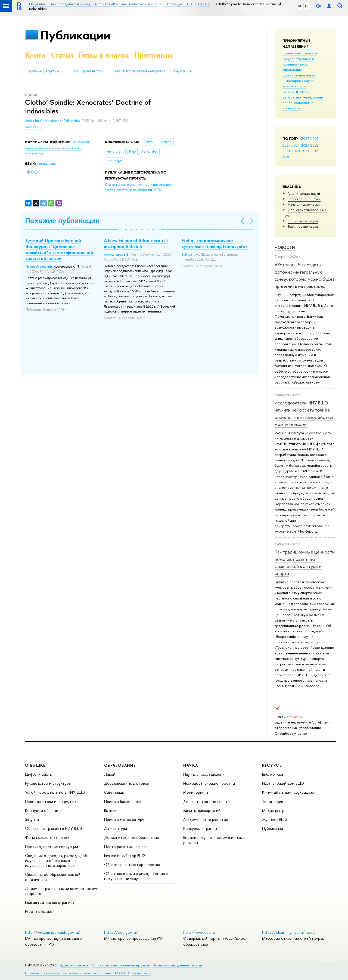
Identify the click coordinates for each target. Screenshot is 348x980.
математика (292, 97)
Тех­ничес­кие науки (303, 226)
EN (307, 6)
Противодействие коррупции (52, 847)
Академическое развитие (206, 819)
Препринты (153, 55)
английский (47, 164)
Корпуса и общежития (45, 810)
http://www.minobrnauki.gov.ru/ (52, 932)
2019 (305, 151)
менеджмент (313, 97)
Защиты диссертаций (202, 810)
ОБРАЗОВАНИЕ (120, 765)
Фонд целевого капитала (47, 837)
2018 (314, 151)
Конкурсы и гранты (200, 828)
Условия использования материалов (121, 965)
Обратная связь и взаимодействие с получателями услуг (136, 876)
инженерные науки (298, 81)
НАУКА (191, 765)
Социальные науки (303, 221)
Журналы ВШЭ (275, 819)
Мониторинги (196, 792)
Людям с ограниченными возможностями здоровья (62, 891)
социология (304, 103)
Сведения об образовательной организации (53, 877)
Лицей (110, 774)
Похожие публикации (62, 220)
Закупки (32, 819)
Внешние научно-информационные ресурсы (214, 840)
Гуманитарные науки (304, 193)
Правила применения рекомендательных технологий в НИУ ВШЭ (77, 973)
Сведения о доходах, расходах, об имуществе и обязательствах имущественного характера (56, 860)
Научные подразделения (205, 774)
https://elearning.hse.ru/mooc (288, 932)
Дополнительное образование (132, 837)
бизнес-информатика (300, 53)
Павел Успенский (39, 267)
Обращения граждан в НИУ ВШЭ (54, 828)
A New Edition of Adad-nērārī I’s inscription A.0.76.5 (136, 243)
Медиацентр (273, 810)
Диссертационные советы (207, 801)
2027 (305, 138)
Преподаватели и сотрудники (52, 801)
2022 (314, 145)
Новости (285, 247)
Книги (35, 55)
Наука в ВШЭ (184, 71)
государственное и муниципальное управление (298, 64)
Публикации (75, 35)
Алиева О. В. (34, 127)
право (288, 103)
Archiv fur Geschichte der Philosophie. (53, 121)
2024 (296, 145)
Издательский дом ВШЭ (283, 783)
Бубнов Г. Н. (190, 255)
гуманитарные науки (299, 75)
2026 (314, 138)
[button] (120, 230)
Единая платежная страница (50, 902)
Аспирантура (116, 828)
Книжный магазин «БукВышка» (288, 792)
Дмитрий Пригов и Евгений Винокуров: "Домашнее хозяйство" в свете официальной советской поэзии (59, 249)
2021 (286, 151)
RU (300, 6)
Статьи (62, 55)
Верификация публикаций (46, 71)
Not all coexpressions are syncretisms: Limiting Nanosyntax (215, 243)
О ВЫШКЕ (35, 765)
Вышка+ (111, 810)
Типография (273, 801)
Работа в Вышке (39, 911)
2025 (286, 145)
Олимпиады (114, 792)
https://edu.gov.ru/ (121, 932)
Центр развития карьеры (126, 847)
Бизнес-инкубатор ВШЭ (125, 856)
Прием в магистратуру (124, 819)
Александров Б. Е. (117, 255)
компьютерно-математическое (296, 89)
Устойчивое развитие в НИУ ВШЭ (55, 792)
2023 (305, 145)
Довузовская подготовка (126, 783)
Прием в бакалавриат (123, 801)
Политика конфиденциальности (177, 965)
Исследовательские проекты (209, 783)
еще (286, 156)
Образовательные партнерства (132, 865)
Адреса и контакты (75, 965)
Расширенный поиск (89, 71)
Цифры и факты (39, 774)
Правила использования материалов (139, 71)
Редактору (329, 964)
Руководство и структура (48, 783)
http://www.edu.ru (199, 932)
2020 (296, 151)
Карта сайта (141, 973)
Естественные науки (304, 199)
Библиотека (273, 774)
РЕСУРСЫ (272, 765)
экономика (291, 108)
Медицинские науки (304, 204)
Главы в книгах (104, 55)
